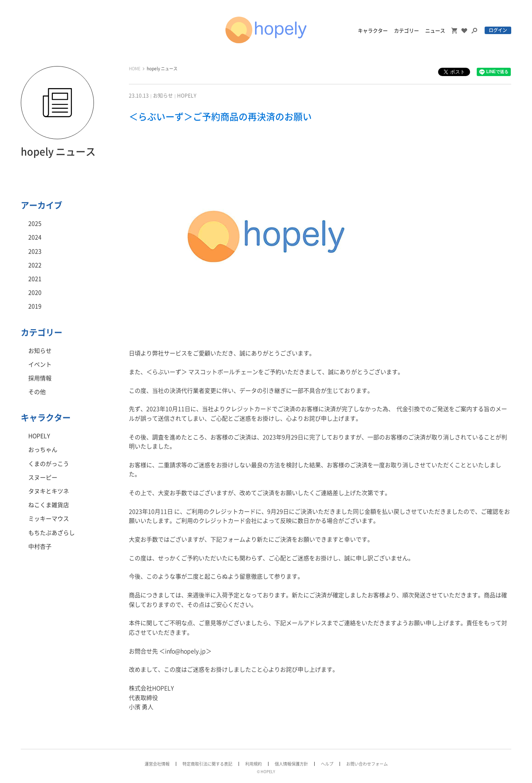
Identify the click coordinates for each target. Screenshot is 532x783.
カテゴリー (406, 31)
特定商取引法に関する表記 (207, 764)
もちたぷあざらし (52, 533)
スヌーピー (43, 478)
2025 (35, 224)
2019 (35, 306)
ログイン (498, 30)
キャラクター (373, 31)
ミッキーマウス (49, 519)
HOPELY (187, 96)
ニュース (435, 31)
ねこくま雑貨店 (49, 505)
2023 (35, 251)
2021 (35, 279)
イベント (40, 364)
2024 (35, 237)
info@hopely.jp (185, 651)
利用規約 (254, 764)
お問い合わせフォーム (367, 764)
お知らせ (163, 96)
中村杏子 (40, 547)
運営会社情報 (157, 764)
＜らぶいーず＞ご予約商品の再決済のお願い (220, 117)
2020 (35, 293)
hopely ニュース (162, 69)
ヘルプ (327, 764)
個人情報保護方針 (291, 764)
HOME (135, 69)
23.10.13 (139, 96)
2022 (35, 265)
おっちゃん (43, 450)
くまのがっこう (49, 464)
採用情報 (40, 378)
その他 (37, 392)
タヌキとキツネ (49, 491)
